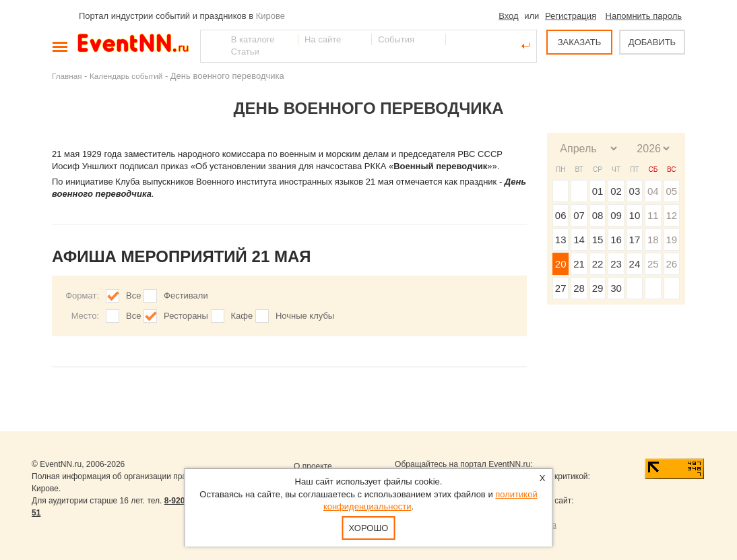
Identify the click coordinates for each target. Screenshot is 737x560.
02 (616, 191)
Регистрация (571, 16)
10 (635, 215)
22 (598, 264)
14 (579, 240)
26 (671, 264)
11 (653, 215)
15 (598, 240)
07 (579, 215)
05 (671, 191)
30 (616, 288)
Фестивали (186, 295)
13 (561, 240)
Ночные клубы (305, 316)
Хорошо (369, 528)
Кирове (270, 16)
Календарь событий (126, 76)
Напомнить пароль (644, 16)
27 (561, 288)
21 (579, 264)
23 (616, 264)
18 (653, 240)
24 (635, 264)
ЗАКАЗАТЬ (580, 42)
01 (598, 191)
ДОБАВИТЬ (652, 42)
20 (561, 264)
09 (616, 215)
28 (579, 288)
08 (598, 215)
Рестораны (186, 316)
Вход (508, 16)
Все (133, 295)
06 (561, 215)
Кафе (242, 316)
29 (598, 288)
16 (616, 240)
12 (671, 215)
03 (635, 191)
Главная (67, 76)
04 (653, 191)
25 (653, 264)
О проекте (313, 466)
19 (671, 240)
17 (635, 240)
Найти (212, 46)
